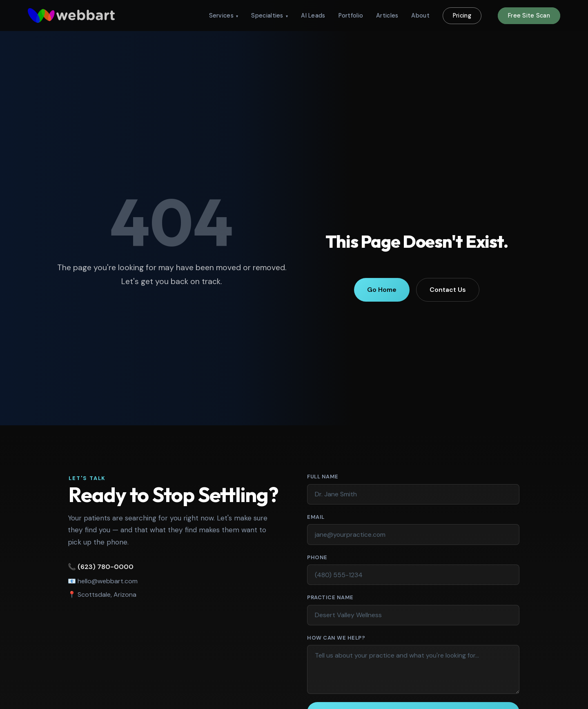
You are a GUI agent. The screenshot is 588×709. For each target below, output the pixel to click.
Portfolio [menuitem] (351, 16)
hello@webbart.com (106, 581)
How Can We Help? (336, 638)
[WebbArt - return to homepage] (71, 16)
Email (332, 517)
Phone (317, 557)
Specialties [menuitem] (269, 16)
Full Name (339, 476)
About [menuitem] (420, 16)
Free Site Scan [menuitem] (529, 16)
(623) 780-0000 (104, 567)
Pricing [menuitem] (462, 16)
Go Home (382, 290)
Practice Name (330, 597)
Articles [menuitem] (387, 16)
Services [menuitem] (224, 16)
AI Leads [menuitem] (313, 16)
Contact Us (448, 290)
